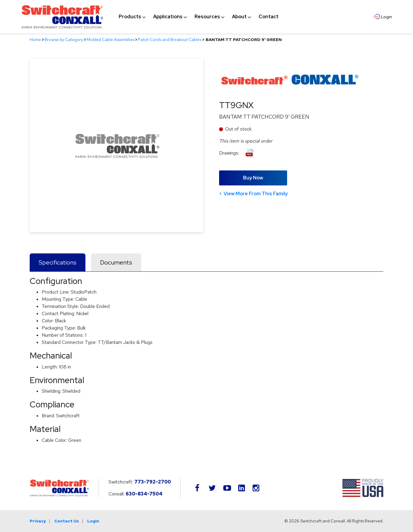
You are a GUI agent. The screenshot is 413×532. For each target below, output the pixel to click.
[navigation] (199, 17)
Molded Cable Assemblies (110, 40)
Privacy (38, 521)
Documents (116, 262)
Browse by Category (64, 40)
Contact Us (67, 521)
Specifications (58, 262)
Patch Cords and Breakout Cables (170, 40)
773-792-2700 (153, 482)
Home (35, 40)
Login (93, 521)
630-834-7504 (144, 494)
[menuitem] (130, 17)
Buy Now (253, 178)
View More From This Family (256, 194)
